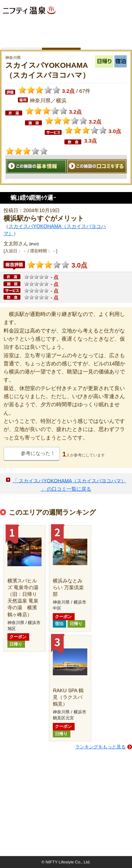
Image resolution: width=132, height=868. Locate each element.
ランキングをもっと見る (100, 747)
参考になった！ (38, 453)
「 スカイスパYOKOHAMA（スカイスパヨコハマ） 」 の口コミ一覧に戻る (70, 484)
